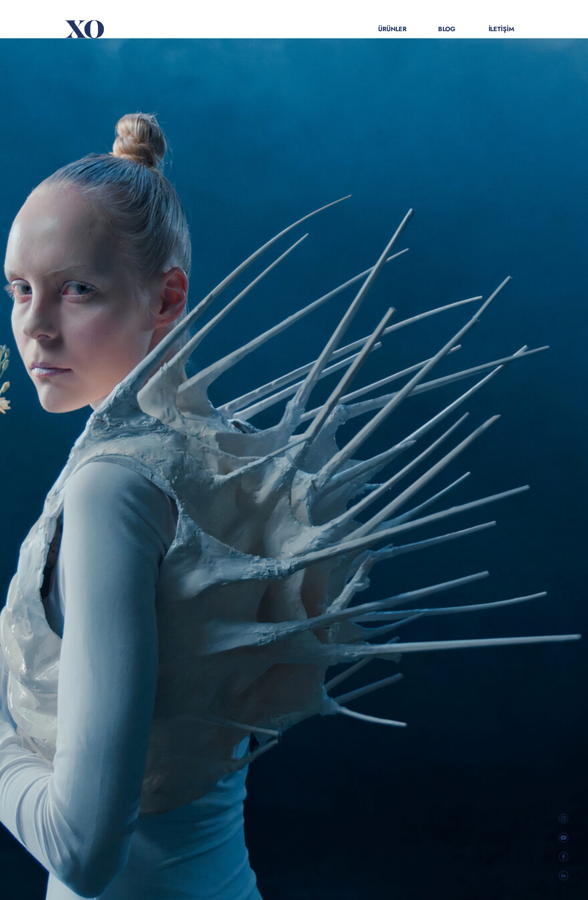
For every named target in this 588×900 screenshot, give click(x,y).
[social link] (564, 819)
